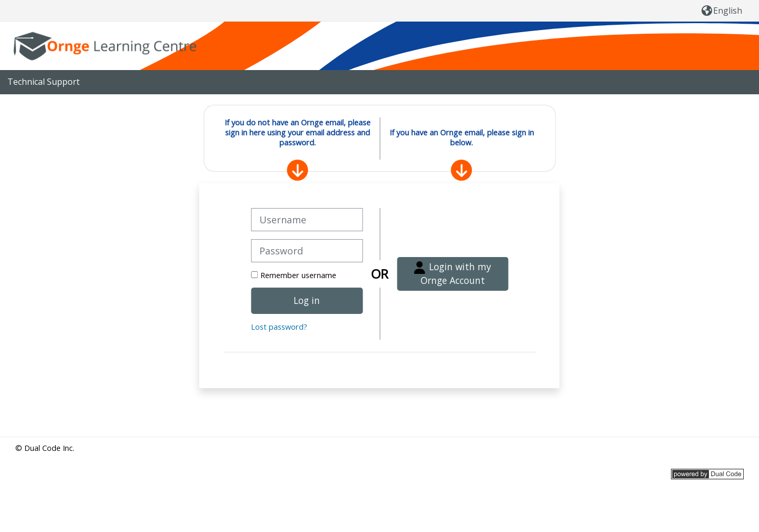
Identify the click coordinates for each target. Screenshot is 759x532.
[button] (722, 10)
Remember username (298, 275)
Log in (307, 300)
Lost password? (279, 327)
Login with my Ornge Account (453, 273)
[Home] (108, 45)
